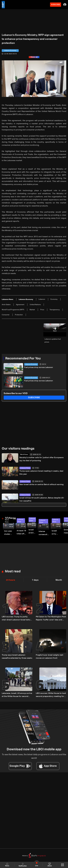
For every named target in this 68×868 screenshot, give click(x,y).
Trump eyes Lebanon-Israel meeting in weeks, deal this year (41, 473)
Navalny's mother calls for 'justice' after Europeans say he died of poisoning (41, 459)
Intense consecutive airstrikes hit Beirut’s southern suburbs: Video (44, 533)
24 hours (11, 580)
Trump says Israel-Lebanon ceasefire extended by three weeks (17, 657)
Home (7, 865)
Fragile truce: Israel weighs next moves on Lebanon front (50, 657)
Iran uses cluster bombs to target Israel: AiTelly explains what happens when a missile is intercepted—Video (9, 533)
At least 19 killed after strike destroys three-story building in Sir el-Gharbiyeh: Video (21, 533)
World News (24, 455)
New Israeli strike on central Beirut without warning (41, 485)
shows (50, 865)
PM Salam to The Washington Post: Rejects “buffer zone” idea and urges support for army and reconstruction (51, 619)
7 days (35, 580)
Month (59, 580)
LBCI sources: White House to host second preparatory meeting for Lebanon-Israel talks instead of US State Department (51, 695)
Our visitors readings (18, 449)
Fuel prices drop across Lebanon (39, 367)
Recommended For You (23, 358)
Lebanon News (25, 468)
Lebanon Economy (31, 364)
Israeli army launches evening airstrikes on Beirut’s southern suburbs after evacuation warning (57, 533)
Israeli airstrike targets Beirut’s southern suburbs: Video (32, 532)
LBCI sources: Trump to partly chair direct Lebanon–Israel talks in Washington (17, 619)
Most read (13, 571)
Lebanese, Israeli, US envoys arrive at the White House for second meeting (17, 695)
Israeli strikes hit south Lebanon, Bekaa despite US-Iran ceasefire (42, 499)
